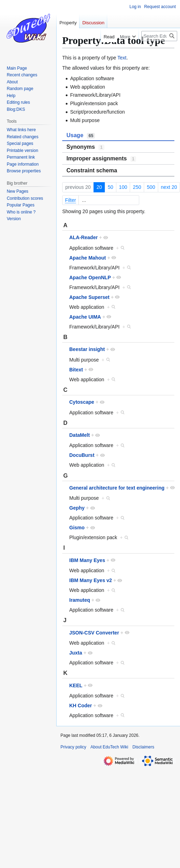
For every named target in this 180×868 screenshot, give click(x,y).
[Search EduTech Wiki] (159, 36)
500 (151, 187)
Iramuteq (80, 600)
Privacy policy (73, 747)
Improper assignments (101, 159)
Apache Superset (89, 297)
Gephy (77, 508)
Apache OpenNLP (90, 277)
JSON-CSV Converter (94, 633)
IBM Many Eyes (87, 560)
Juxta (76, 653)
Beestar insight (87, 349)
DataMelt (79, 435)
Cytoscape (82, 402)
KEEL (76, 685)
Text (122, 58)
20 (99, 187)
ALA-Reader (83, 237)
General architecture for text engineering (117, 488)
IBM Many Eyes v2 (91, 580)
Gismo (77, 528)
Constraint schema (92, 170)
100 (123, 187)
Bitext (76, 370)
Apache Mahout (88, 258)
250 (137, 187)
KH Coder (81, 706)
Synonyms (85, 147)
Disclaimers (143, 747)
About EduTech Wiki (109, 747)
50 (110, 187)
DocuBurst (82, 455)
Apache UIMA (85, 317)
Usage (81, 135)
